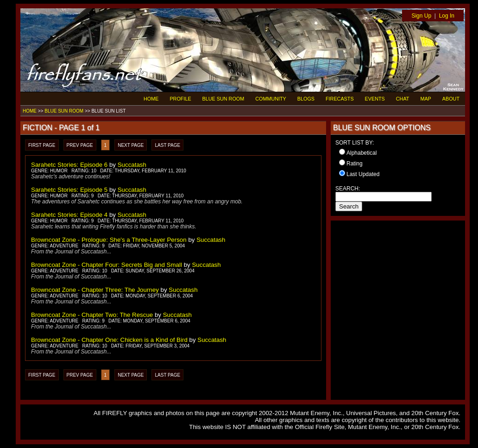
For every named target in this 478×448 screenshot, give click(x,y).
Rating (355, 164)
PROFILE (180, 99)
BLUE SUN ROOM (223, 99)
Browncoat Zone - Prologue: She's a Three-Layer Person (109, 240)
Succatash (132, 165)
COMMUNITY (271, 99)
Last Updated (363, 174)
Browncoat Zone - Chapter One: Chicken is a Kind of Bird (109, 340)
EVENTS (375, 99)
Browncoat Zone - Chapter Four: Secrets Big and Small (107, 265)
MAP (425, 99)
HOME (151, 99)
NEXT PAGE (131, 145)
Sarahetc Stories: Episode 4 (69, 215)
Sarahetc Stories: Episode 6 (69, 165)
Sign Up (421, 16)
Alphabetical (362, 153)
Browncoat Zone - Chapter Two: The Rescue (92, 315)
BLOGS (306, 99)
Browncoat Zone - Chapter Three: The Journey (95, 290)
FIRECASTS (340, 99)
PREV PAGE (80, 145)
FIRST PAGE (42, 145)
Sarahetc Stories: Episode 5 (69, 190)
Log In (447, 16)
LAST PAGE (167, 145)
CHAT (403, 99)
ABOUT (451, 99)
